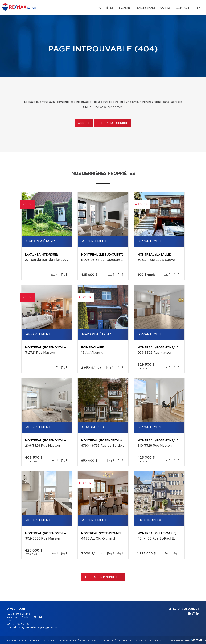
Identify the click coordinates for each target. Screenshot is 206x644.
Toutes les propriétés (103, 577)
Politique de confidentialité (134, 640)
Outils (166, 8)
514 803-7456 (21, 624)
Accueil (84, 123)
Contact (183, 8)
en (199, 8)
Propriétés (104, 8)
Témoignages (145, 8)
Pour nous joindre (113, 123)
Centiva (196, 640)
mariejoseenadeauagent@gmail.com (38, 628)
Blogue (124, 8)
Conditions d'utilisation (165, 640)
